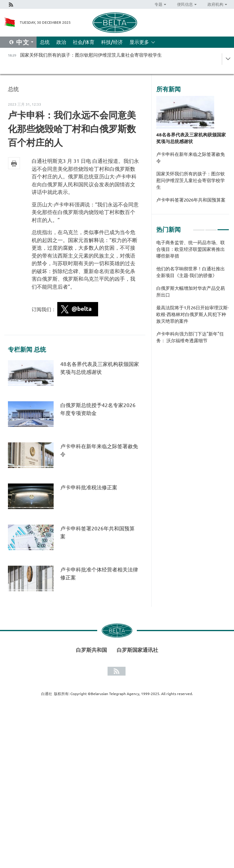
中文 (23, 42)
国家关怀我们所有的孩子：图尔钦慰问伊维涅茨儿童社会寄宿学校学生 (191, 180)
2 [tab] (211, 227)
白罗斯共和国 (91, 650)
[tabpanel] (193, 295)
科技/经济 (112, 42)
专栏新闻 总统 (27, 350)
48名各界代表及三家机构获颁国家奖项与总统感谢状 (191, 138)
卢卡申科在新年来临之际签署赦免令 (191, 158)
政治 (61, 42)
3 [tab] (223, 227)
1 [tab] (199, 227)
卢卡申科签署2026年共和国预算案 (191, 200)
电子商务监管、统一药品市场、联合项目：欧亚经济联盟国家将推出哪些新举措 (191, 249)
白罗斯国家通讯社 (137, 650)
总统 (45, 42)
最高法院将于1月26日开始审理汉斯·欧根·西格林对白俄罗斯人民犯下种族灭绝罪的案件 (193, 314)
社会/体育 (84, 42)
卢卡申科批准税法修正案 (89, 487)
